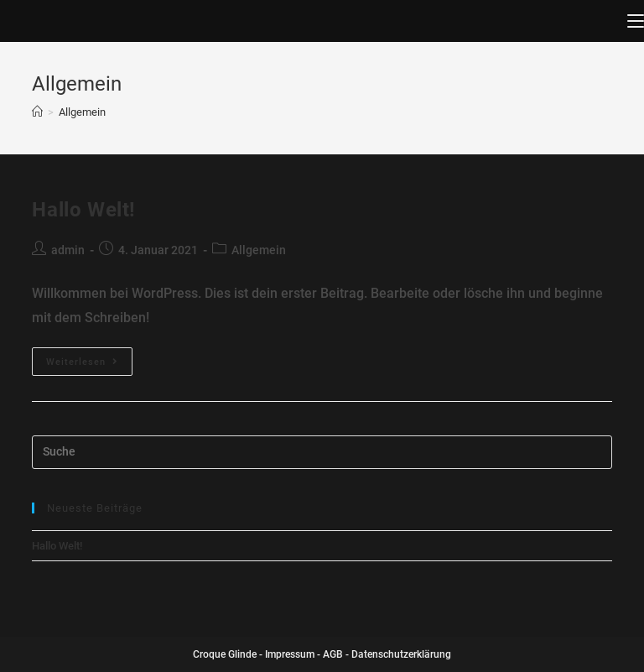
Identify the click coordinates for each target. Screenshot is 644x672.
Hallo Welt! (84, 210)
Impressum (290, 654)
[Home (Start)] (37, 112)
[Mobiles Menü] (636, 21)
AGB (333, 654)
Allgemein (259, 250)
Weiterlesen (82, 362)
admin (68, 250)
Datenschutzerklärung (401, 654)
